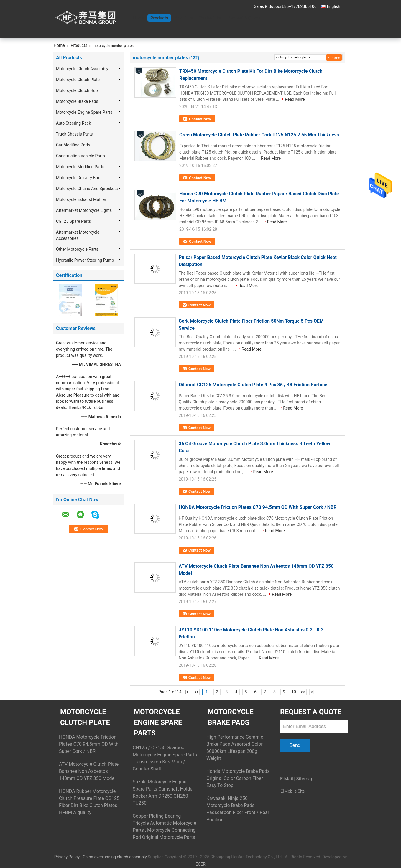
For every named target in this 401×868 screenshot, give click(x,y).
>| (313, 692)
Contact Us (210, 18)
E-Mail (287, 779)
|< (186, 692)
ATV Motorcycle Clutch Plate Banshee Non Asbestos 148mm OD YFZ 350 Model (89, 771)
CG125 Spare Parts (73, 221)
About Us (184, 18)
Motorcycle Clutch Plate (78, 80)
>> (303, 692)
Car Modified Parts (73, 145)
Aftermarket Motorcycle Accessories (78, 235)
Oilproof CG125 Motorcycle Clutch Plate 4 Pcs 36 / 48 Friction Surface (253, 385)
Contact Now (200, 119)
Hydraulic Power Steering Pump (85, 260)
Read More (295, 99)
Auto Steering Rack (73, 123)
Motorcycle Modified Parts (80, 167)
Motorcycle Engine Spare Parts (84, 112)
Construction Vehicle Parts (80, 156)
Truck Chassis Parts (74, 134)
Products (159, 18)
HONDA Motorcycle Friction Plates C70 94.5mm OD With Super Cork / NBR (258, 507)
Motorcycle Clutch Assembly (82, 69)
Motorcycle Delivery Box (78, 178)
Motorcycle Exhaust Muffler (81, 199)
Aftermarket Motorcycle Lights (84, 210)
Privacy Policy (67, 857)
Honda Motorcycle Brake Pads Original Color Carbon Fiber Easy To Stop (238, 778)
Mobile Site (292, 791)
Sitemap (305, 779)
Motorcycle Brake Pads (77, 101)
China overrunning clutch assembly (115, 857)
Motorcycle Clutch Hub (77, 90)
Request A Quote (244, 18)
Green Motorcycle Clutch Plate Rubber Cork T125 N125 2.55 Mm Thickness (259, 135)
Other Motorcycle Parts (77, 249)
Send (295, 745)
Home (138, 18)
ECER (200, 864)
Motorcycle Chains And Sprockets (87, 189)
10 (294, 692)
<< (196, 692)
